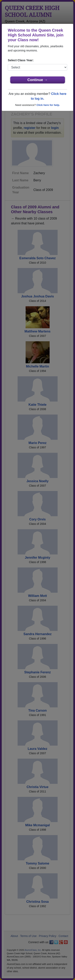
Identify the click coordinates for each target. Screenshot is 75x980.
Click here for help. (48, 105)
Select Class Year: (21, 60)
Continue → (37, 80)
